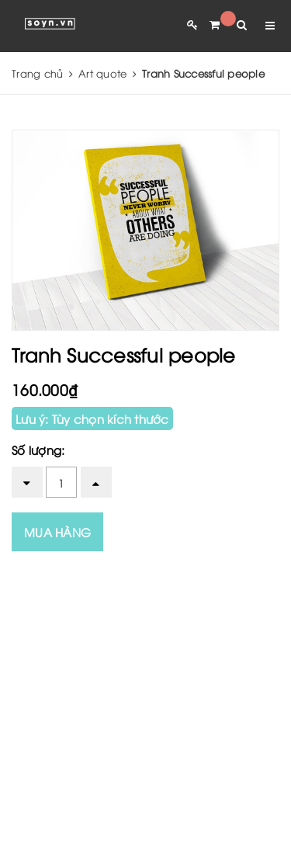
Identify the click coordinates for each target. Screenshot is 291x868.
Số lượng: (38, 450)
